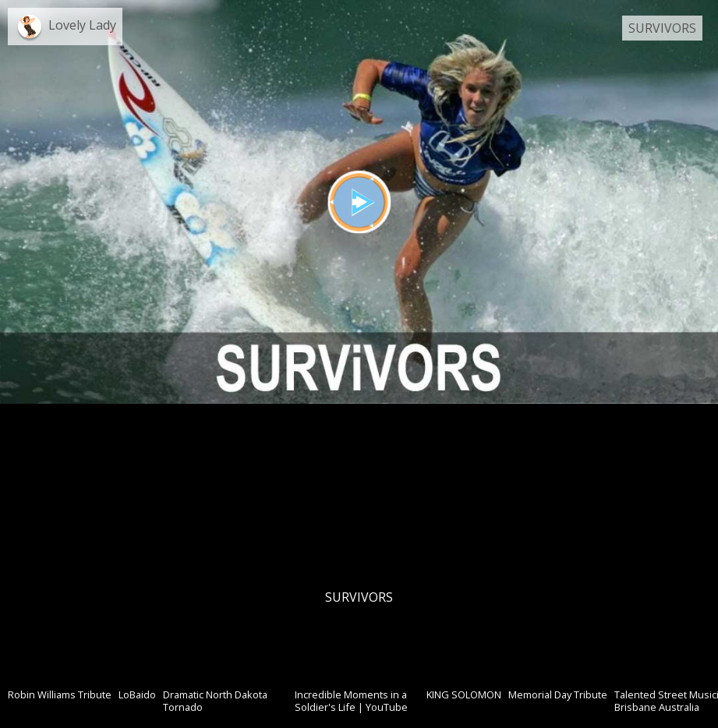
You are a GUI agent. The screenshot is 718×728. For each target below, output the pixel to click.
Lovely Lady (82, 25)
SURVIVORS (662, 28)
